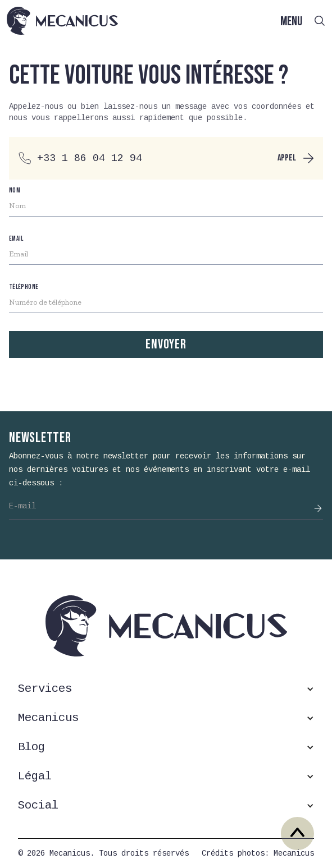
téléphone (24, 287)
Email (16, 239)
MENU (291, 22)
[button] (166, 689)
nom (15, 190)
